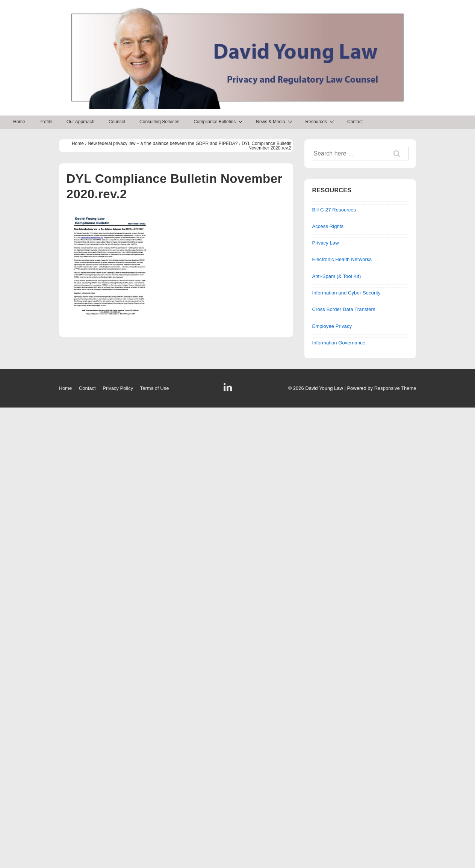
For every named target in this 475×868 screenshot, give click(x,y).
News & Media (275, 122)
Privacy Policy (118, 388)
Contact (355, 122)
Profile (46, 122)
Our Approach (80, 122)
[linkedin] (229, 390)
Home (19, 122)
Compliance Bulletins (219, 122)
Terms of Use (155, 388)
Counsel (117, 122)
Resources (321, 122)
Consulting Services (159, 122)
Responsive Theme (395, 388)
